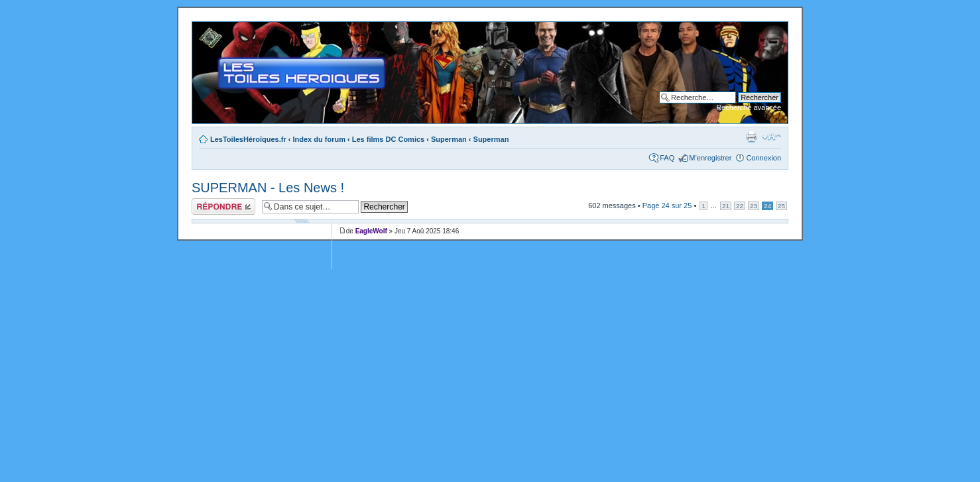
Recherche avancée (749, 107)
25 (781, 206)
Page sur (667, 206)
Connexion (764, 158)
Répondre (223, 207)
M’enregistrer (710, 158)
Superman (449, 139)
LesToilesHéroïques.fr (248, 139)
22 (740, 206)
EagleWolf (371, 231)
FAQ (667, 158)
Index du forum (319, 139)
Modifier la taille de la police (771, 137)
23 (754, 206)
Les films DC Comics (388, 139)
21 (726, 206)
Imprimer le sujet (751, 137)
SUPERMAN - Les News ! (268, 188)
